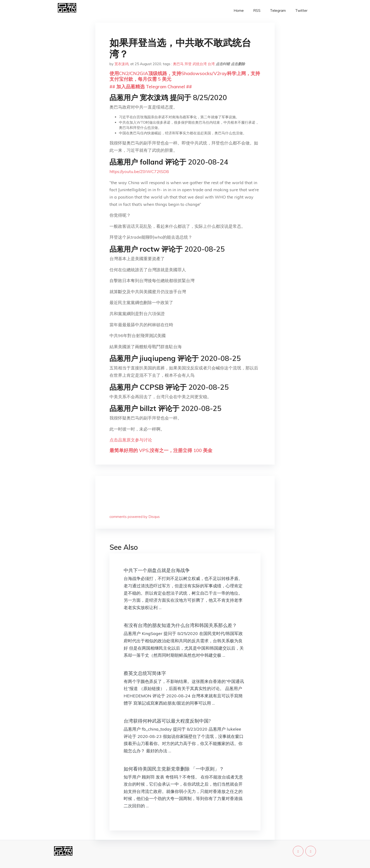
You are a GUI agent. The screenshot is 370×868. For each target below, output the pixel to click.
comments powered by (135, 517)
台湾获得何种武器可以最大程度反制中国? (167, 721)
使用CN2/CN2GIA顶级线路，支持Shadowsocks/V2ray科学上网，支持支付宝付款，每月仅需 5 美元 (185, 76)
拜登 (188, 64)
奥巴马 (178, 64)
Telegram (278, 11)
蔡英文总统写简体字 (145, 673)
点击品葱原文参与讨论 (131, 440)
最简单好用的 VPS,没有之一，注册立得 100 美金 (161, 450)
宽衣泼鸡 (122, 64)
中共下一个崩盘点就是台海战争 (157, 570)
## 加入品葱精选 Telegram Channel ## (151, 87)
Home (239, 11)
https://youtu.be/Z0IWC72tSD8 (139, 171)
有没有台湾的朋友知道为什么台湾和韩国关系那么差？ (180, 625)
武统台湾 (200, 64)
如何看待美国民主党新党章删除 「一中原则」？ (174, 769)
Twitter (301, 11)
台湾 (211, 64)
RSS (257, 11)
